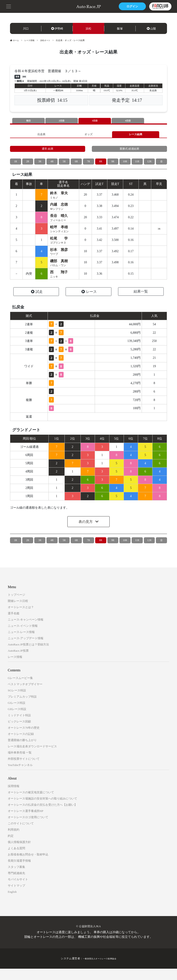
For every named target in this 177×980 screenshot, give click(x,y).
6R (76, 166)
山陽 (151, 29)
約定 (11, 847)
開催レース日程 (18, 612)
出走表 (41, 136)
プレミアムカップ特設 (22, 708)
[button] (9, 6)
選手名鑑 (14, 625)
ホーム (15, 40)
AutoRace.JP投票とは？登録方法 (28, 656)
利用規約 (14, 841)
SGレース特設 (17, 702)
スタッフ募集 (16, 878)
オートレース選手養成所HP (26, 822)
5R (64, 166)
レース (89, 303)
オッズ (88, 136)
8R (101, 166)
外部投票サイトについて (24, 770)
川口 (26, 29)
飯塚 (120, 29)
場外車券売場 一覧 (20, 764)
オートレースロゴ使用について (28, 828)
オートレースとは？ (21, 618)
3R (40, 166)
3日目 (95, 121)
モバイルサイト (18, 891)
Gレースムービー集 (20, 689)
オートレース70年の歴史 (24, 739)
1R (16, 166)
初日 (28, 121)
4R (52, 166)
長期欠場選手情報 (19, 872)
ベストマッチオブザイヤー (25, 695)
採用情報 (14, 797)
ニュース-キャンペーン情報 (26, 631)
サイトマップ (16, 897)
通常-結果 (48, 152)
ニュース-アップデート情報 (26, 650)
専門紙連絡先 (16, 884)
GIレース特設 (17, 714)
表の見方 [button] (86, 533)
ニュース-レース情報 (21, 643)
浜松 (88, 29)
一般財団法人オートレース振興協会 (100, 970)
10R (125, 166)
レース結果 (136, 136)
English (12, 903)
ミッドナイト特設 (19, 727)
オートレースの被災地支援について (31, 804)
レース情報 (31, 40)
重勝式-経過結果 (130, 152)
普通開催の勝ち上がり (22, 751)
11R (137, 166)
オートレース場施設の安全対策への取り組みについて (42, 810)
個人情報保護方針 (19, 853)
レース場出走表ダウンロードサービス (32, 758)
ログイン (129, 6)
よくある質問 (16, 860)
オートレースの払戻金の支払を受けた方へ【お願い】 (42, 816)
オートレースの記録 (21, 745)
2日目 (62, 121)
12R (149, 166)
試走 (37, 303)
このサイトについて (21, 835)
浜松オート (48, 40)
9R (113, 166)
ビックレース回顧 (19, 733)
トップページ (16, 606)
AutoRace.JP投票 (18, 662)
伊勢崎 (57, 29)
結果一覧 (141, 303)
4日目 (128, 121)
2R (28, 166)
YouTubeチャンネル (20, 776)
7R (88, 166)
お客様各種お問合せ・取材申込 (28, 866)
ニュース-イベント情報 (23, 637)
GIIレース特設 (17, 720)
